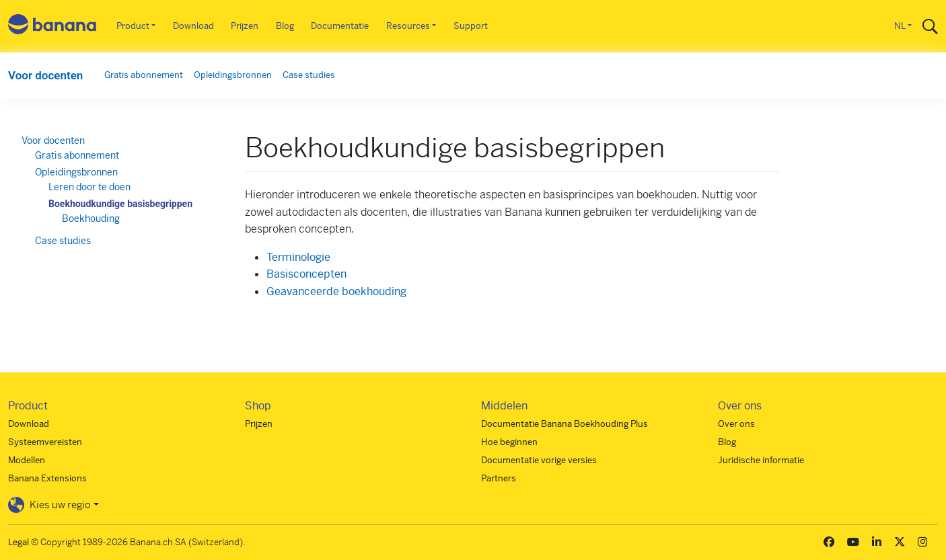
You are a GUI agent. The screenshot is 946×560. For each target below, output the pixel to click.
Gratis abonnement (144, 75)
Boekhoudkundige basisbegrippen (120, 204)
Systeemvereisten (45, 442)
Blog (285, 26)
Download (193, 26)
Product (133, 26)
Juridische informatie (761, 460)
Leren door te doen (89, 187)
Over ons (736, 424)
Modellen (27, 460)
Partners (499, 478)
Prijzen (245, 26)
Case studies (309, 75)
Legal (19, 542)
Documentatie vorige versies (539, 460)
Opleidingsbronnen (233, 75)
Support (471, 26)
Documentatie (340, 26)
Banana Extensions (47, 478)
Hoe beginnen (509, 442)
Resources (408, 26)
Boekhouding (91, 218)
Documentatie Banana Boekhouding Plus (565, 424)
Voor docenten (45, 75)
